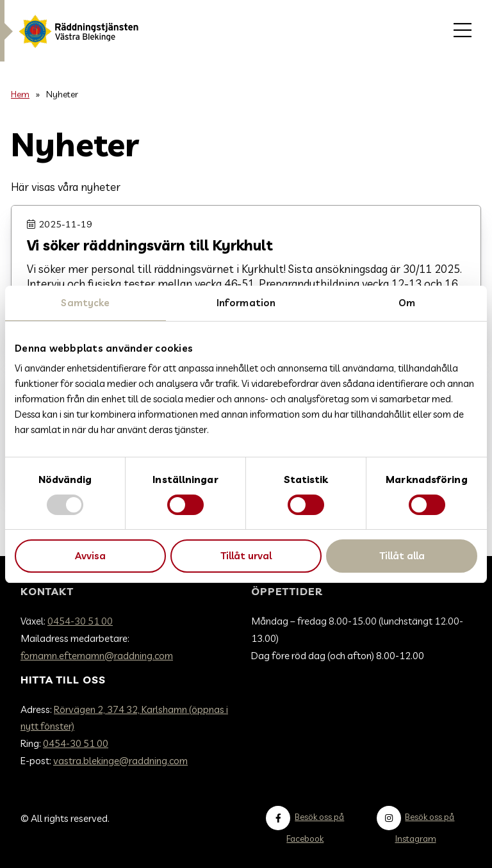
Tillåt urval (246, 556)
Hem (20, 94)
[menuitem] (463, 31)
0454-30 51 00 (80, 621)
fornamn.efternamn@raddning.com (97, 656)
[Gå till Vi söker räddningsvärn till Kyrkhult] (246, 274)
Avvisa (90, 556)
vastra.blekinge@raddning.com (120, 761)
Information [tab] (246, 303)
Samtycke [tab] (85, 303)
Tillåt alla (402, 556)
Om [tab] (407, 303)
